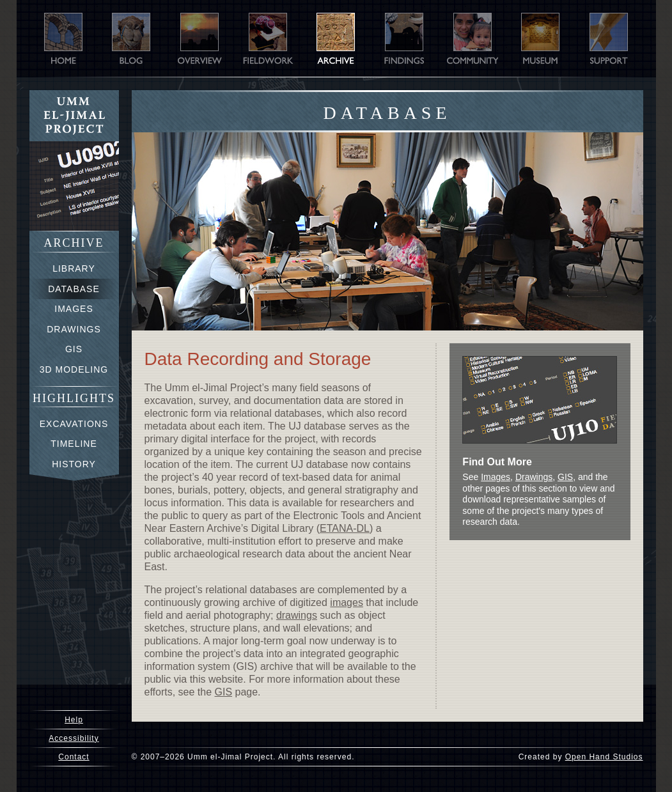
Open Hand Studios (604, 757)
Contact (74, 757)
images (347, 602)
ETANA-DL (345, 528)
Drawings (534, 477)
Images (496, 477)
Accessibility (74, 738)
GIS (224, 692)
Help (74, 720)
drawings (297, 615)
